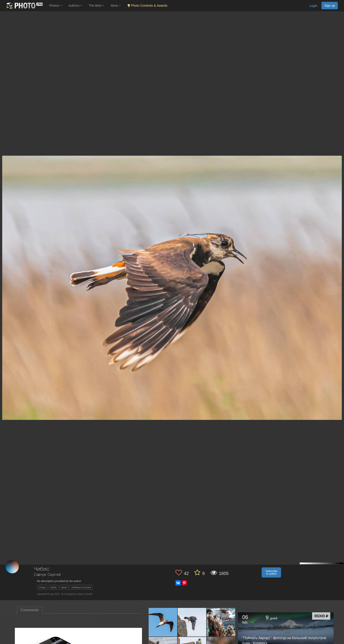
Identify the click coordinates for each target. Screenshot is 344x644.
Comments (30, 610)
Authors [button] (75, 6)
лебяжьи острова (81, 587)
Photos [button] (55, 6)
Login (313, 6)
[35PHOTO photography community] (24, 6)
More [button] (116, 6)
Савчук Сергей (47, 575)
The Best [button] (96, 6)
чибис (53, 587)
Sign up (330, 6)
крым (64, 587)
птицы (42, 587)
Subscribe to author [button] (271, 572)
